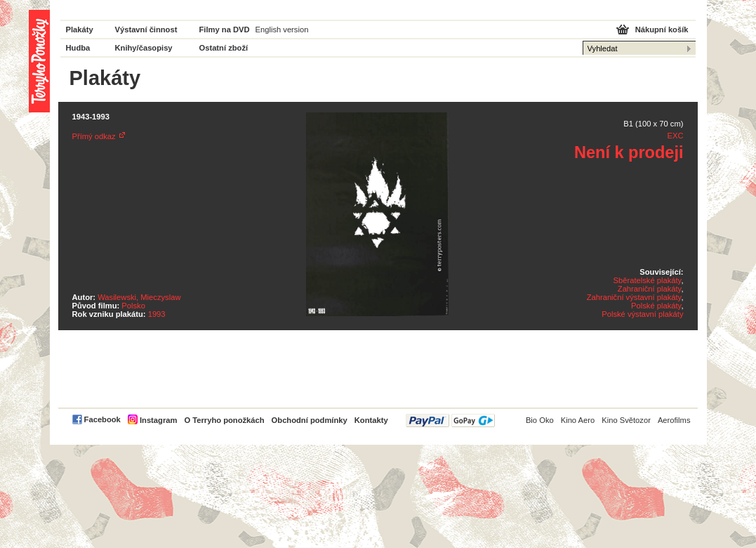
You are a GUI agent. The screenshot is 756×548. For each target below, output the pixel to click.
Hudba (78, 48)
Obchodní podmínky (310, 420)
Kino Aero (578, 420)
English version (282, 30)
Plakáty (80, 30)
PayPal (450, 420)
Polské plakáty (656, 306)
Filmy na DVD (225, 30)
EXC (675, 136)
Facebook (102, 419)
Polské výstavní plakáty (642, 314)
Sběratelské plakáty (648, 280)
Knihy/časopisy (144, 48)
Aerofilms (674, 420)
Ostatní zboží (224, 48)
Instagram (158, 420)
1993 (157, 314)
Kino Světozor (626, 420)
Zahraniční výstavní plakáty (634, 297)
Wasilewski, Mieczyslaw (139, 297)
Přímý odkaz (94, 136)
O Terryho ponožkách (224, 420)
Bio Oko (540, 420)
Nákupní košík (662, 30)
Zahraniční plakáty (650, 289)
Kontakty (371, 420)
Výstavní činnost (146, 30)
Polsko (133, 306)
